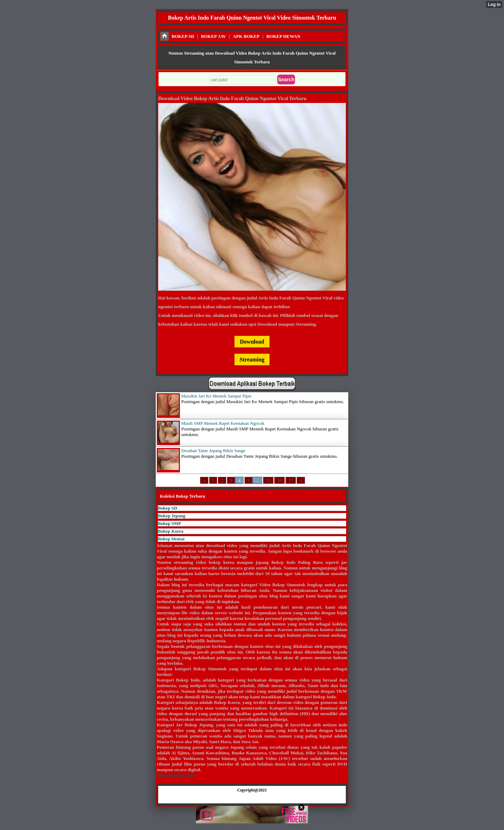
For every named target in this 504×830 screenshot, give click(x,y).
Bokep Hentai (171, 539)
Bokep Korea (171, 531)
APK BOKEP (246, 36)
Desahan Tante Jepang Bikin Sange (213, 451)
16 (279, 480)
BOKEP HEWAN (283, 36)
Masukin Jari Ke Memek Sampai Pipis (216, 396)
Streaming (252, 359)
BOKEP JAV (213, 36)
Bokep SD (167, 508)
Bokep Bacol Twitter (177, 775)
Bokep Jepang (171, 516)
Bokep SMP (169, 523)
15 (268, 480)
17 (291, 480)
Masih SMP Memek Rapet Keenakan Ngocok (223, 423)
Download (252, 342)
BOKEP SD (183, 36)
